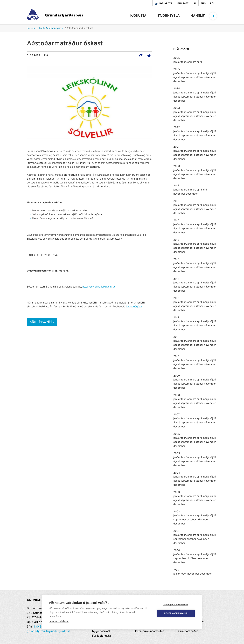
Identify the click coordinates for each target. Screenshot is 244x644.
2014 (176, 279)
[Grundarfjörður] (55, 15)
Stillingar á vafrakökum (176, 605)
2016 (176, 240)
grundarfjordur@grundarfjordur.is (49, 631)
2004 (177, 473)
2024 (177, 89)
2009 (177, 376)
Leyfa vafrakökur (176, 613)
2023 (177, 108)
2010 (176, 356)
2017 (176, 221)
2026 (177, 58)
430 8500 (40, 627)
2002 (177, 512)
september (187, 77)
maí (205, 73)
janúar (177, 62)
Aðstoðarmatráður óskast (79, 28)
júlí (214, 73)
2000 (177, 551)
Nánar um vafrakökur (59, 621)
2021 (176, 147)
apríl (199, 62)
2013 (176, 298)
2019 (176, 186)
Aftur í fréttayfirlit (42, 322)
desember (179, 82)
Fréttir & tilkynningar (50, 28)
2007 (176, 415)
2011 (176, 337)
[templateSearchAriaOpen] (213, 16)
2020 (177, 166)
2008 (177, 395)
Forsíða (31, 28)
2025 (177, 69)
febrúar (186, 62)
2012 (176, 318)
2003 (177, 492)
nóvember (210, 77)
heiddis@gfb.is (134, 307)
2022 (177, 128)
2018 (176, 201)
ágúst (177, 77)
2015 (176, 259)
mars (194, 62)
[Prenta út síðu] (149, 56)
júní (210, 73)
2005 (177, 454)
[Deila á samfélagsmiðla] (141, 56)
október (199, 77)
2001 (176, 531)
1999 (176, 570)
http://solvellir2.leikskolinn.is (99, 287)
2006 (177, 434)
